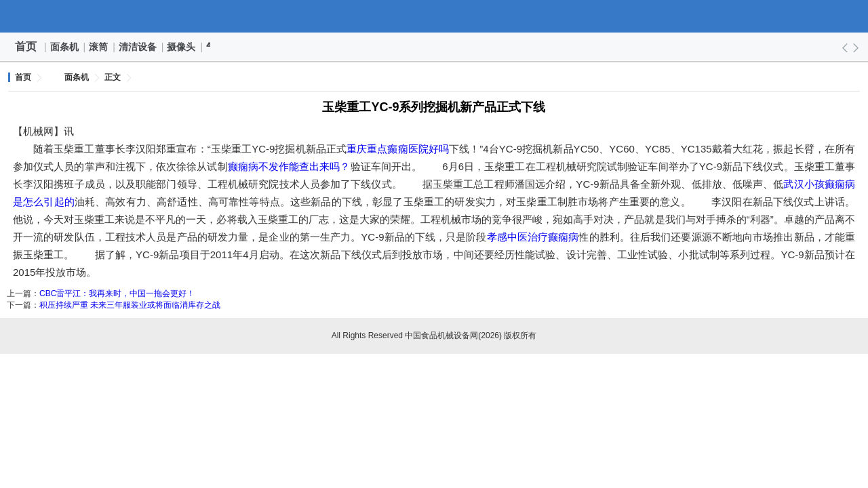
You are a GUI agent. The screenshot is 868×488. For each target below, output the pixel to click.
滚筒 (99, 47)
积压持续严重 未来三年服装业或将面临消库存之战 (130, 305)
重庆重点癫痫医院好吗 (398, 149)
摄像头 (182, 47)
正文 (113, 77)
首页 (26, 46)
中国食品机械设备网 (434, 16)
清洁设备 (138, 47)
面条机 (65, 47)
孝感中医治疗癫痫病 (533, 237)
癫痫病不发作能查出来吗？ (289, 166)
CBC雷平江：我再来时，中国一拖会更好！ (117, 293)
